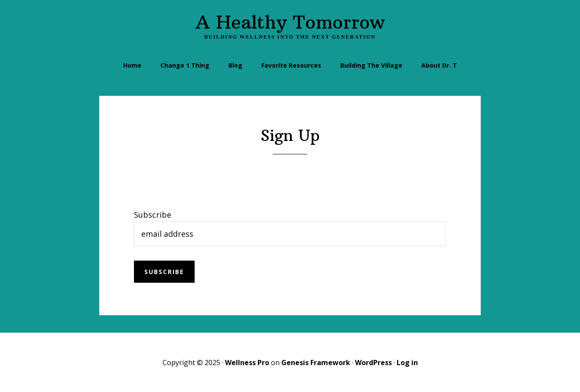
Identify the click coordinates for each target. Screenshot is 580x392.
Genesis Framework (316, 363)
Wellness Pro (247, 363)
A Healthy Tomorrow (290, 22)
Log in (407, 363)
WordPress (373, 363)
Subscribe (153, 215)
